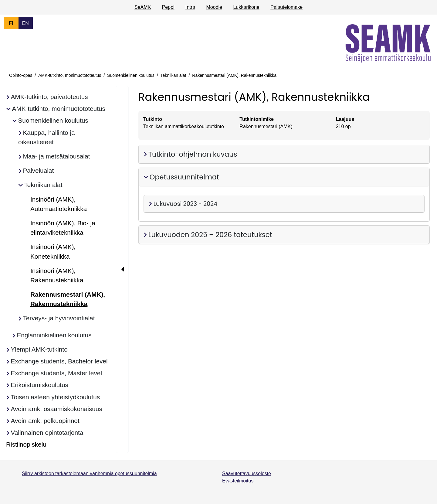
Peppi (168, 7)
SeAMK (143, 7)
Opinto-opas (21, 75)
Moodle (214, 7)
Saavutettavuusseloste (247, 473)
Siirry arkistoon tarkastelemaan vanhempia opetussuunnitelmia (89, 473)
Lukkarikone (246, 7)
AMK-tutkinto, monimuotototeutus (70, 75)
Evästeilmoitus (238, 481)
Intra (190, 7)
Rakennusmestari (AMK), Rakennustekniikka (234, 75)
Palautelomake (286, 7)
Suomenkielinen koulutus (131, 75)
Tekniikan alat (173, 75)
